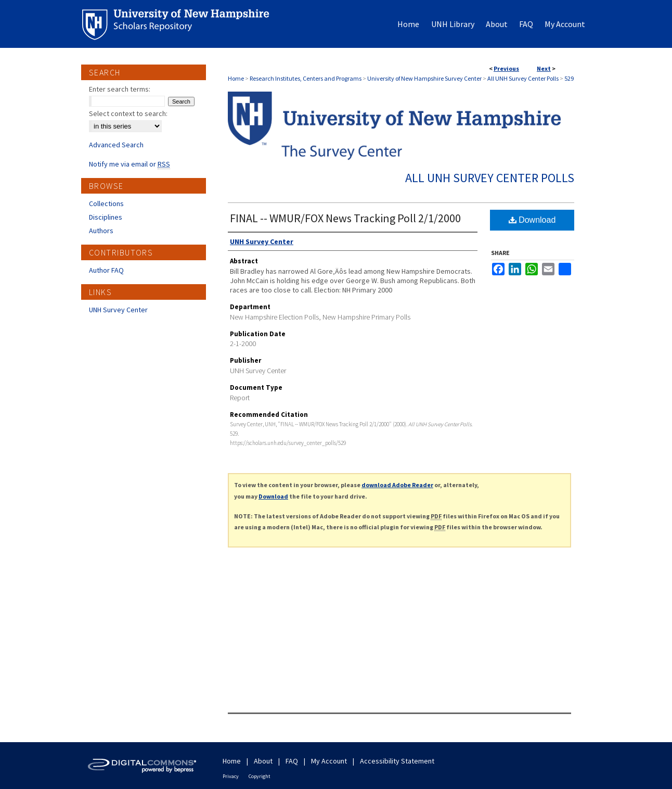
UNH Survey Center (118, 310)
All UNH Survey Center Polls (523, 78)
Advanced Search (116, 145)
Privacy (231, 776)
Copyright (260, 776)
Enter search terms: (120, 89)
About (263, 761)
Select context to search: (128, 113)
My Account (329, 761)
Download (532, 220)
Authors (101, 231)
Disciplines (106, 217)
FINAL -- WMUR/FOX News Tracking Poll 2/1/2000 (345, 218)
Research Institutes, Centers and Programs (306, 78)
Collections (106, 203)
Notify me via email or (130, 164)
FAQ (292, 761)
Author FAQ (106, 270)
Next (544, 68)
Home (236, 78)
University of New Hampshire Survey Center (424, 78)
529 (569, 78)
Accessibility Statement (397, 761)
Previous (506, 68)
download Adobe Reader (397, 485)
